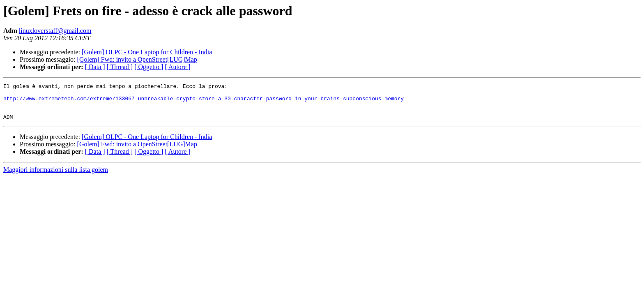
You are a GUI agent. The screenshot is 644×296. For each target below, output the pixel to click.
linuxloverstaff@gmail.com (55, 31)
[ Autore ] (177, 67)
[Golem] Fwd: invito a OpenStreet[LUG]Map (137, 59)
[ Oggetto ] (149, 67)
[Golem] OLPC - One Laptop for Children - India (147, 52)
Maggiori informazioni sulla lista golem (56, 177)
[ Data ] (95, 67)
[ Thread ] (120, 67)
